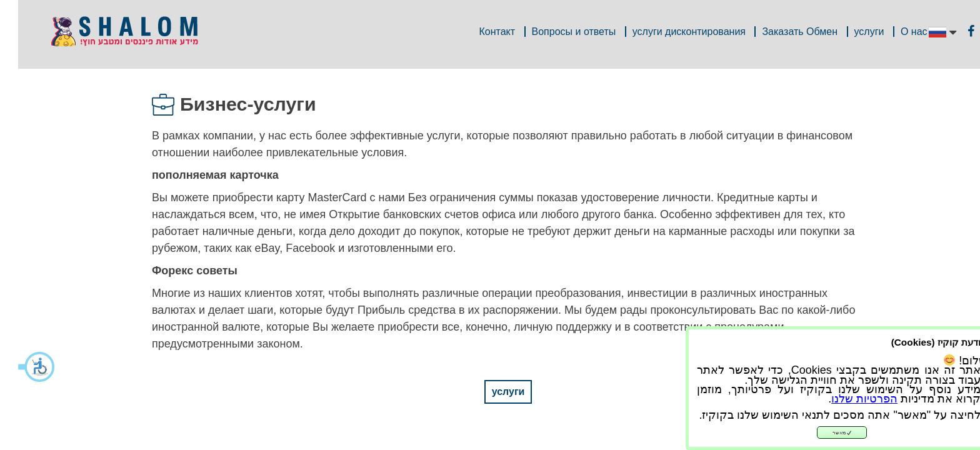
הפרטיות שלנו (846, 399)
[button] (19, 367)
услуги (851, 32)
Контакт (479, 32)
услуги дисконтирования (671, 32)
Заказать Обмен (782, 32)
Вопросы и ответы (556, 32)
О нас (896, 32)
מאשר (824, 433)
